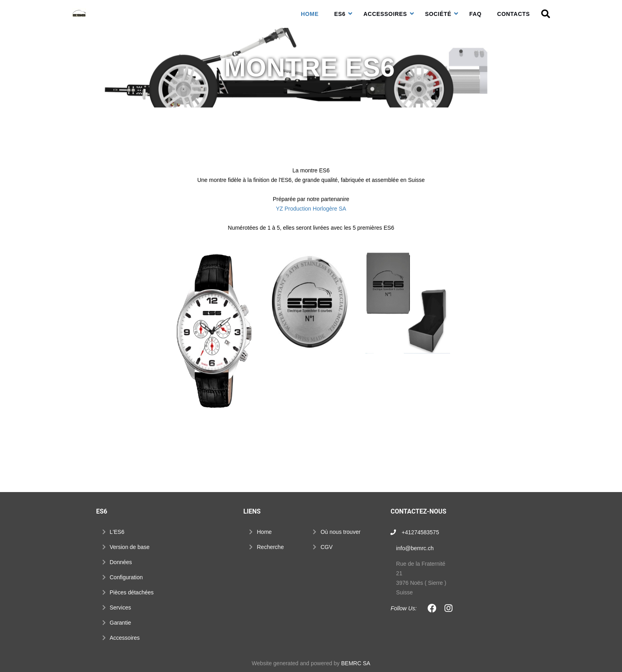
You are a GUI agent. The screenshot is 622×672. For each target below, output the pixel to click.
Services (121, 608)
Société (438, 14)
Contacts (513, 14)
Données (121, 562)
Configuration (126, 577)
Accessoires (385, 14)
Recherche (270, 547)
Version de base (130, 547)
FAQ (475, 14)
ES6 (340, 14)
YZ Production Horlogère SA (311, 209)
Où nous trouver (340, 532)
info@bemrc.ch (415, 548)
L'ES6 (117, 532)
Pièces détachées (132, 592)
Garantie (121, 623)
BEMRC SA (356, 663)
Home (310, 14)
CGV (326, 547)
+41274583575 (420, 532)
